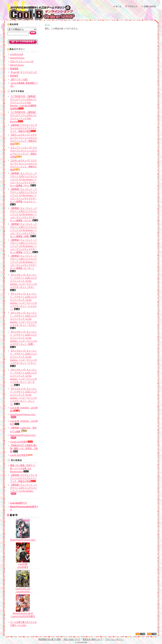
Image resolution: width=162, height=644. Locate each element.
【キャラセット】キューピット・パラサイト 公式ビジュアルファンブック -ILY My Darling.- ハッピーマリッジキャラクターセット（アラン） (24, 358)
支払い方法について (72, 639)
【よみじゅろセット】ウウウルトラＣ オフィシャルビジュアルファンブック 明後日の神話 (24, 165)
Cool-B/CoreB (17, 54)
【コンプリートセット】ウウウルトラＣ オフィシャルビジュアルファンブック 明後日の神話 (24, 152)
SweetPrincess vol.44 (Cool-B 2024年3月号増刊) (23, 614)
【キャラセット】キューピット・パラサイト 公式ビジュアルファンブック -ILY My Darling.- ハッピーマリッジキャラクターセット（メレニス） (24, 396)
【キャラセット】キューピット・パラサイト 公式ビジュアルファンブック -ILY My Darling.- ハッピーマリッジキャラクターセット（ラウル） (24, 320)
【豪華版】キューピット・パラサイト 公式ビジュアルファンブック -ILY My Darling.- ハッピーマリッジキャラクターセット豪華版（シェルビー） (24, 196)
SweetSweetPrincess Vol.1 (23, 538)
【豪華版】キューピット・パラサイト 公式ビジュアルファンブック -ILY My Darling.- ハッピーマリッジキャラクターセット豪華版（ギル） (24, 179)
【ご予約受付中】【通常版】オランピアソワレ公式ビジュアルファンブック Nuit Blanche (23, 117)
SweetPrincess (17, 58)
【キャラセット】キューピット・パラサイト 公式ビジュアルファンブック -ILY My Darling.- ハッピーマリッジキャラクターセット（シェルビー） (24, 301)
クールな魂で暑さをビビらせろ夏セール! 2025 (23, 624)
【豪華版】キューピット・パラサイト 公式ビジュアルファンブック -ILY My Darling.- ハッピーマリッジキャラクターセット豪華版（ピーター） (24, 263)
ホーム (47, 25)
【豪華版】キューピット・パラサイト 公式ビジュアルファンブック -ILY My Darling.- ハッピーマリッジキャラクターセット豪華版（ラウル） (24, 214)
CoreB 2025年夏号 (21, 442)
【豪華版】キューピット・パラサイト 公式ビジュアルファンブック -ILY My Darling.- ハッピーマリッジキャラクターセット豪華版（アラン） (24, 246)
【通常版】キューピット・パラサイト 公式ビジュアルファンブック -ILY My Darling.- (24, 489)
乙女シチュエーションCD (22, 61)
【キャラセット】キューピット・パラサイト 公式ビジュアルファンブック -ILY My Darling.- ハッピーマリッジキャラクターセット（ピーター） (24, 377)
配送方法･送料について (93, 639)
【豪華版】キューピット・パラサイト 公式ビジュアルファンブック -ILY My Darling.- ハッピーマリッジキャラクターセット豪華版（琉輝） (24, 230)
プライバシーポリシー (114, 639)
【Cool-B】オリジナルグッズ (23, 72)
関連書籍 (14, 69)
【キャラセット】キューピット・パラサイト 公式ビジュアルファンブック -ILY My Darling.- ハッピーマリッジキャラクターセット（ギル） (24, 282)
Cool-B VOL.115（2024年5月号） (23, 589)
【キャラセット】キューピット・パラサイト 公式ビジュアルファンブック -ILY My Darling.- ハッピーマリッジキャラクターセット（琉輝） (24, 339)
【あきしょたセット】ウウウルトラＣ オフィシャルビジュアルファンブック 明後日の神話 (24, 139)
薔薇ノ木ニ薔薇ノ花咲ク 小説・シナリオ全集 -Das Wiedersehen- (23, 468)
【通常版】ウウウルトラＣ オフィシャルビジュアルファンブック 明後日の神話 (24, 128)
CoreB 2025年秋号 (21, 455)
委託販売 (14, 76)
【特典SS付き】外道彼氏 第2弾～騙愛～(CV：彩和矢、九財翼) (24, 448)
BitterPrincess (17, 65)
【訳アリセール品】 (19, 79)
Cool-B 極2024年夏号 (23, 564)
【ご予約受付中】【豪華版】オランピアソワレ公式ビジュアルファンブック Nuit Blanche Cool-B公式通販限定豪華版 (23, 102)
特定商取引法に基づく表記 (50, 639)
